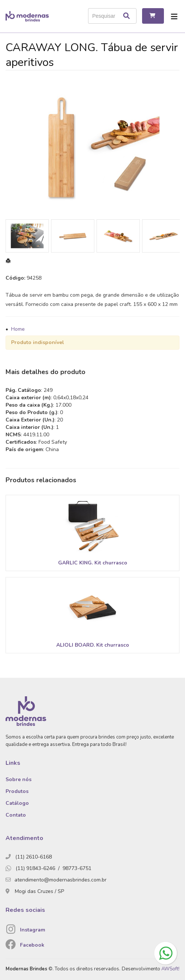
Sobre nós (18, 779)
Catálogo (17, 803)
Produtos (17, 791)
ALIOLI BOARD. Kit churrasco (93, 645)
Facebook (32, 945)
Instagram (33, 930)
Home (18, 329)
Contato (16, 815)
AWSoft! (170, 969)
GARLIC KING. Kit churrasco (93, 563)
